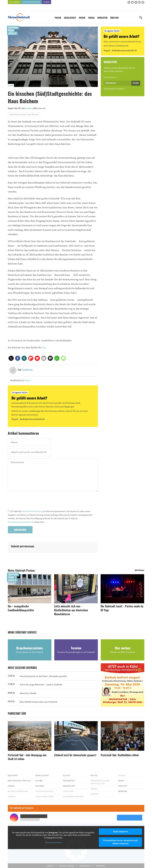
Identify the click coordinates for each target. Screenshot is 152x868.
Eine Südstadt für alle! (19, 781)
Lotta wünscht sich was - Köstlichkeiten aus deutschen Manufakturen (71, 610)
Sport (121, 781)
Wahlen (122, 776)
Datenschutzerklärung (32, 511)
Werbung (123, 791)
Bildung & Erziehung (18, 791)
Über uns (114, 18)
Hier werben (14, 2)
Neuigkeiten (69, 781)
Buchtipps (13, 776)
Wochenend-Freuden (114, 89)
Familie (91, 18)
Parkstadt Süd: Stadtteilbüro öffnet (120, 755)
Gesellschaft (70, 18)
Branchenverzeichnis (31, 2)
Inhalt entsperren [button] (120, 832)
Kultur (82, 18)
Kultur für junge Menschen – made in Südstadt (41, 685)
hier (44, 348)
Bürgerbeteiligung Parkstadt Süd (100, 782)
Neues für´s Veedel (28, 693)
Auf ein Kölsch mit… (45, 791)
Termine (46, 2)
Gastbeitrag (29, 108)
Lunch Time (109, 77)
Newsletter (102, 18)
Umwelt (94, 789)
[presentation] (30, 502)
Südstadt (123, 786)
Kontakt (50, 866)
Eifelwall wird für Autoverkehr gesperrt (75, 755)
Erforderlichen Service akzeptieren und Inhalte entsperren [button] (120, 842)
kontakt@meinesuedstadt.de (21, 522)
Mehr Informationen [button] (53, 842)
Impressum (101, 866)
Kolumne (40, 786)
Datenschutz (85, 866)
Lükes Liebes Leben (45, 797)
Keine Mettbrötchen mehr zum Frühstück (38, 702)
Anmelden (136, 83)
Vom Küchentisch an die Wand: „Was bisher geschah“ (44, 676)
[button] (11, 358)
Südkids (12, 797)
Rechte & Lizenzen (67, 866)
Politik (58, 18)
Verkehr (95, 794)
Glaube (39, 781)
